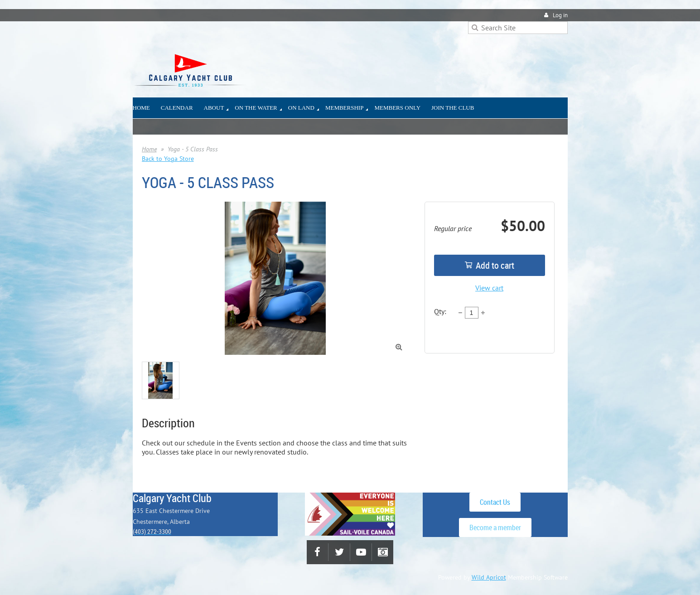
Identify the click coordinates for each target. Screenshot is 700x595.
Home (149, 149)
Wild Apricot (489, 577)
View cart (489, 288)
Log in (560, 15)
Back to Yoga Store (168, 159)
